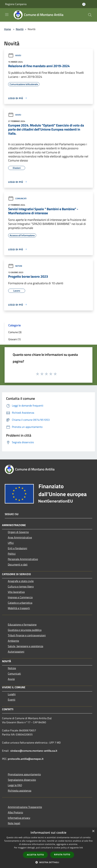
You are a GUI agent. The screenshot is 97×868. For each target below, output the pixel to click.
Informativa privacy (19, 818)
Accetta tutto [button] (35, 855)
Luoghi (12, 694)
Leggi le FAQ (15, 785)
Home (7, 29)
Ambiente (13, 641)
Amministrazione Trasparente (25, 807)
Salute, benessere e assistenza (25, 646)
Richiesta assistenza (20, 791)
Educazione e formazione (22, 624)
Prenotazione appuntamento (24, 774)
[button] (49, 862)
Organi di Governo (18, 532)
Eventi (12, 700)
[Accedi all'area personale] (84, 4)
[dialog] (48, 848)
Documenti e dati (18, 564)
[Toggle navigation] (7, 15)
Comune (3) (15, 332)
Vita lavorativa (16, 592)
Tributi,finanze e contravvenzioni (27, 635)
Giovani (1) (14, 339)
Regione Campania (16, 4)
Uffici (11, 543)
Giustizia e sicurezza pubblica (25, 630)
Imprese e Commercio (20, 597)
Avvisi (15, 55)
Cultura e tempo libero (21, 586)
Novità (20, 29)
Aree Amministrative (20, 537)
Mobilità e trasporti (19, 608)
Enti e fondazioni (17, 548)
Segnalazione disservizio (22, 780)
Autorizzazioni (16, 652)
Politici (12, 554)
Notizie (15, 266)
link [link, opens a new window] (81, 848)
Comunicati (17, 198)
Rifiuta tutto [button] (62, 855)
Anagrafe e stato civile (21, 581)
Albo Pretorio (15, 812)
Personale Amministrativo (23, 559)
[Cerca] (90, 15)
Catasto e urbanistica (20, 603)
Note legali (14, 823)
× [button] (93, 831)
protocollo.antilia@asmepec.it (26, 759)
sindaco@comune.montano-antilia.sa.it (34, 751)
